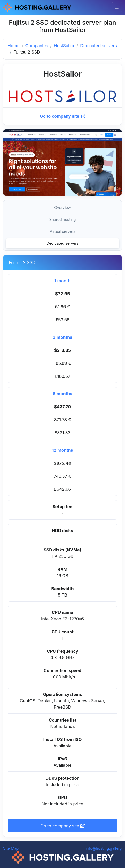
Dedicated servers (98, 46)
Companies (37, 46)
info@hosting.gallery (104, 848)
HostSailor (64, 46)
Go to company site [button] (62, 826)
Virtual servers (62, 231)
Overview (62, 207)
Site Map (11, 848)
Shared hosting (63, 219)
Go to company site (62, 116)
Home (14, 46)
